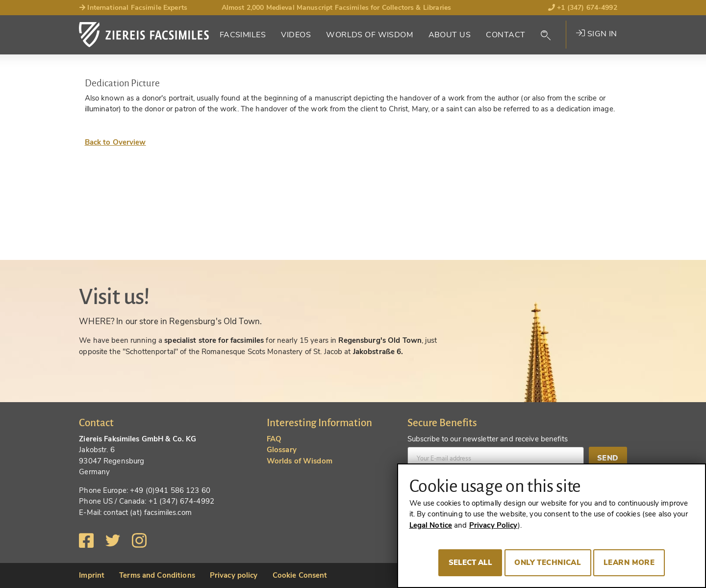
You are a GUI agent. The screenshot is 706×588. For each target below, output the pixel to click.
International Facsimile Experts (133, 8)
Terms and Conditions (157, 575)
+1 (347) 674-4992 (583, 8)
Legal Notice (431, 525)
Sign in (596, 34)
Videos (296, 35)
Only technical (548, 562)
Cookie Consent (300, 575)
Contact (505, 35)
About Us (450, 35)
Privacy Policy (493, 525)
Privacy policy (234, 575)
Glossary (282, 450)
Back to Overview (115, 142)
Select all (470, 562)
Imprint (92, 575)
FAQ (274, 439)
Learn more (629, 562)
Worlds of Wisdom (369, 35)
